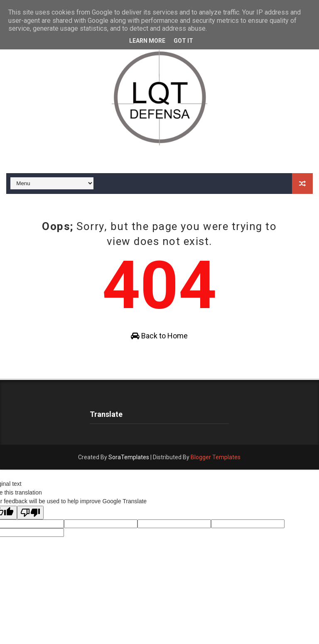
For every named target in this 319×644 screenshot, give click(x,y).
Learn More (147, 41)
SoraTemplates (129, 457)
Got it (183, 41)
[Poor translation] (30, 513)
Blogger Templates (216, 457)
